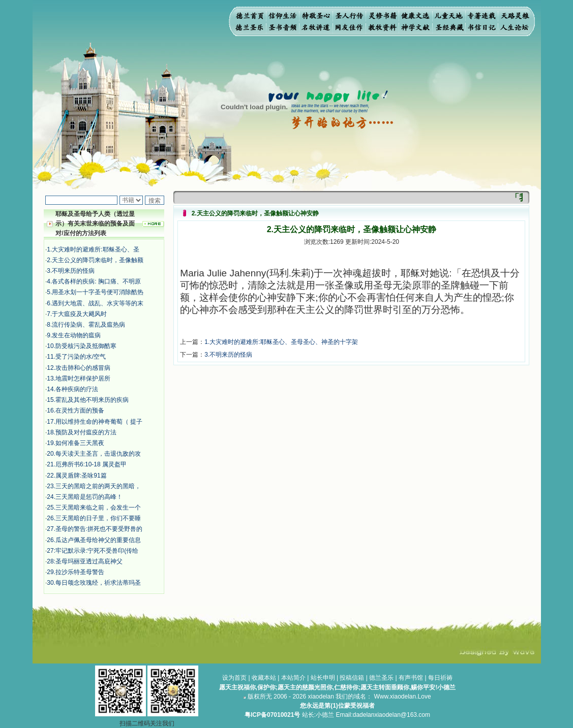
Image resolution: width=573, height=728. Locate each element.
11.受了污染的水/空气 (76, 357)
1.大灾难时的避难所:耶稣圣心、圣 (93, 249)
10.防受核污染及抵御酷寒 (82, 346)
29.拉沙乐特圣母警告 (76, 572)
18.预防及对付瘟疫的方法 (82, 432)
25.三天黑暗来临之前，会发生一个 (94, 508)
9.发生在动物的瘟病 (74, 335)
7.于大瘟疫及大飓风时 (77, 314)
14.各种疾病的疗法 (72, 389)
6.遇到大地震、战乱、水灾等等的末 (95, 303)
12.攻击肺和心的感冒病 (79, 368)
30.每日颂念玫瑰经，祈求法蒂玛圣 (94, 583)
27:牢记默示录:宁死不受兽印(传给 (93, 551)
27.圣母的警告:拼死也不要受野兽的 (95, 529)
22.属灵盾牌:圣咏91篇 (77, 476)
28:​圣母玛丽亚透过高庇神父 (85, 561)
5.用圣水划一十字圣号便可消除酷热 (95, 292)
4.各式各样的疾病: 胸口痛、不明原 (94, 281)
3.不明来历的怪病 (71, 271)
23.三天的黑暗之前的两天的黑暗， (94, 486)
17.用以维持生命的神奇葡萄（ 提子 (95, 422)
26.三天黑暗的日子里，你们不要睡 (94, 518)
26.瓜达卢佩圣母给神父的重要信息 (94, 540)
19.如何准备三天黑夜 (76, 443)
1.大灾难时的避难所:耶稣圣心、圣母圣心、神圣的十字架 (281, 342)
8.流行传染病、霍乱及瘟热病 (86, 325)
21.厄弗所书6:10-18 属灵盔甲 (87, 464)
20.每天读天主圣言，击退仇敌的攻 (94, 454)
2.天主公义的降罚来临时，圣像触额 (95, 260)
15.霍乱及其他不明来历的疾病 (88, 400)
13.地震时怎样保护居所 (79, 378)
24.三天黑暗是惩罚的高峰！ (85, 497)
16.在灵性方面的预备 (76, 410)
